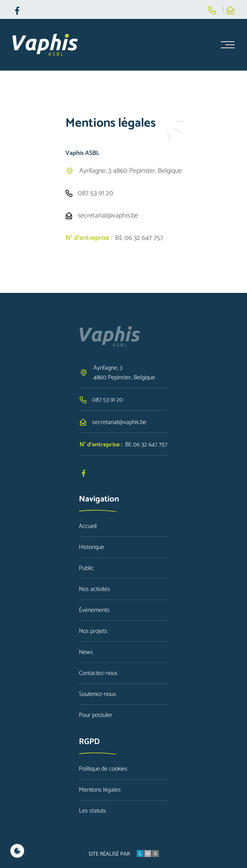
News (86, 652)
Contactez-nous (98, 673)
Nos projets (93, 631)
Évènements (94, 610)
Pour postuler (96, 715)
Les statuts (92, 811)
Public (86, 568)
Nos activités (95, 589)
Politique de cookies (103, 769)
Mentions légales (100, 790)
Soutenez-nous (97, 694)
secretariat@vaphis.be (108, 216)
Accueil (88, 526)
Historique (91, 547)
